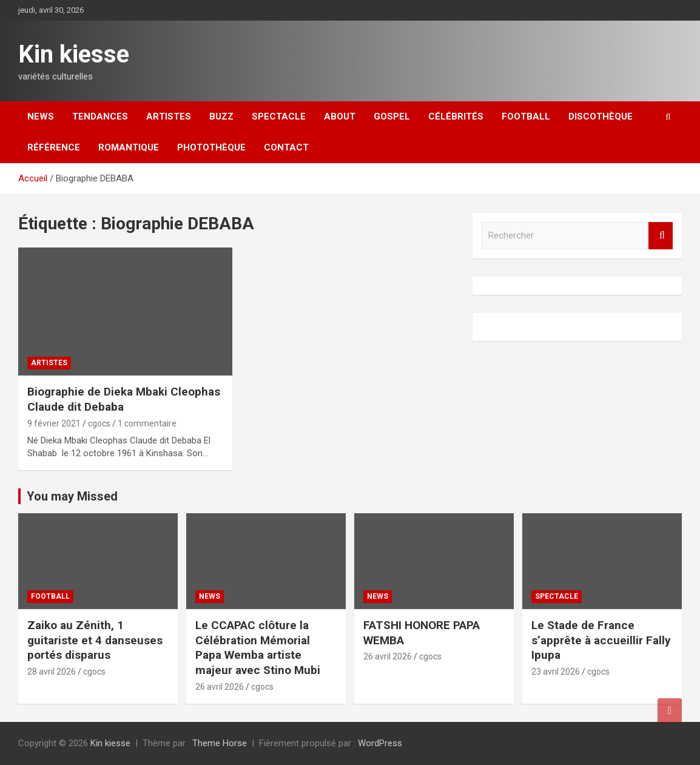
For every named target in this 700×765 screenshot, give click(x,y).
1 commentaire (147, 423)
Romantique (129, 147)
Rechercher (661, 236)
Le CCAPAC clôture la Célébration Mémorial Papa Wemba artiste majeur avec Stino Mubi (258, 648)
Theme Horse (220, 743)
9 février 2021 (54, 423)
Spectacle (279, 116)
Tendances (100, 116)
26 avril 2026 (220, 687)
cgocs (99, 423)
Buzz (221, 116)
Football (526, 116)
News (41, 116)
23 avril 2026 (556, 672)
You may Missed (72, 496)
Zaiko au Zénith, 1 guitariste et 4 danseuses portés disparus (95, 640)
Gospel (392, 116)
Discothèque (601, 116)
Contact (286, 147)
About (340, 116)
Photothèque (211, 147)
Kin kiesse (74, 54)
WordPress (380, 743)
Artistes (169, 116)
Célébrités (456, 116)
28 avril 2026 (52, 672)
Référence (54, 147)
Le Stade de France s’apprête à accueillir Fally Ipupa (601, 640)
